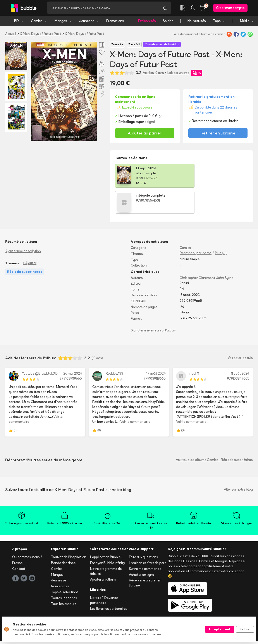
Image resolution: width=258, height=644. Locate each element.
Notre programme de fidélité (106, 546)
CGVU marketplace (112, 607)
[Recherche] (103, 8)
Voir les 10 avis (153, 73)
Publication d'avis (145, 607)
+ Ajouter (30, 237)
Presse (17, 537)
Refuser (245, 629)
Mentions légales (47, 607)
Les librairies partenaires (109, 583)
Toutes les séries (64, 572)
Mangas (63, 21)
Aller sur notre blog (238, 464)
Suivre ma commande (145, 543)
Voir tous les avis (240, 332)
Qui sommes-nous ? (27, 531)
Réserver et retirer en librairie (145, 557)
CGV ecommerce (79, 607)
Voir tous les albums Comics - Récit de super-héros (214, 434)
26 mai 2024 (73, 348)
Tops (219, 21)
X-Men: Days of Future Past (40, 34)
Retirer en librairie (218, 133)
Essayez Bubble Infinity (107, 537)
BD (19, 21)
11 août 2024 (240, 348)
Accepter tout (220, 629)
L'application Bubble (105, 531)
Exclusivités (147, 21)
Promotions (115, 21)
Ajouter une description (23, 225)
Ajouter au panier (145, 133)
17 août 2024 (156, 348)
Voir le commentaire (135, 396)
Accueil (11, 34)
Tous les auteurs (64, 578)
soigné (150, 122)
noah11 (194, 348)
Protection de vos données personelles (193, 607)
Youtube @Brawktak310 (40, 348)
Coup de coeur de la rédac (162, 45)
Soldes (168, 21)
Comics (39, 21)
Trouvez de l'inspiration (69, 531)
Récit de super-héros (196, 227)
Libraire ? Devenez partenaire (104, 575)
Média (247, 21)
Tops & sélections (65, 567)
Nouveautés (197, 21)
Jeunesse (89, 21)
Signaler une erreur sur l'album (154, 305)
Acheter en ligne (142, 549)
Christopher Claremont (197, 252)
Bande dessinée (63, 537)
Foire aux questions (144, 531)
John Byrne (225, 252)
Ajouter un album (103, 554)
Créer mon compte (230, 8)
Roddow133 (114, 348)
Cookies (234, 607)
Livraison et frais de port (147, 537)
